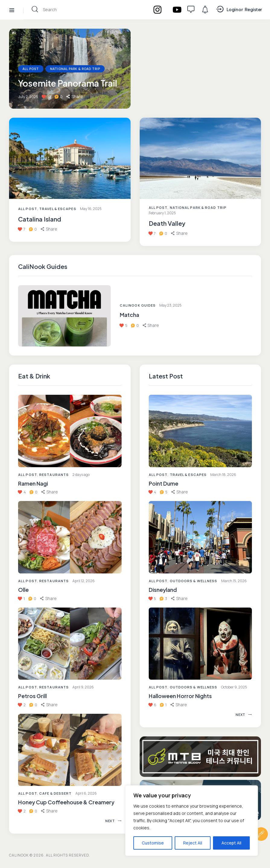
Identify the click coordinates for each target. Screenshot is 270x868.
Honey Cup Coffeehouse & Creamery (66, 802)
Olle (23, 590)
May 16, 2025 (91, 209)
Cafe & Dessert (55, 793)
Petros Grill (32, 696)
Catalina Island (40, 219)
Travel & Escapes (58, 209)
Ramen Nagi (33, 483)
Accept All (231, 843)
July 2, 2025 (28, 97)
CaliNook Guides (138, 305)
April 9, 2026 (83, 687)
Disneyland (163, 590)
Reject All (193, 843)
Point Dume (164, 483)
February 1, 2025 (162, 213)
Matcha (129, 315)
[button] (50, 492)
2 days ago (81, 475)
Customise (153, 843)
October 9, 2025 (234, 687)
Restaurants (54, 475)
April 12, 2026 (84, 581)
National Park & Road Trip (75, 69)
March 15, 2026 (234, 581)
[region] (192, 821)
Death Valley (167, 223)
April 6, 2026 (86, 793)
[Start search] (35, 9)
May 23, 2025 (170, 305)
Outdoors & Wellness (194, 581)
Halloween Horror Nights (180, 696)
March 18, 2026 (223, 475)
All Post (28, 475)
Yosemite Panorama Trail (68, 83)
